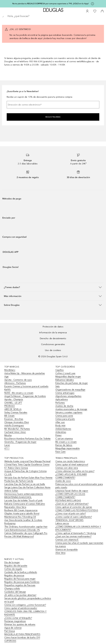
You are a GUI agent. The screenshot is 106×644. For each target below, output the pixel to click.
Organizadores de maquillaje (70, 390)
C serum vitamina (64, 439)
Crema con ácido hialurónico (70, 461)
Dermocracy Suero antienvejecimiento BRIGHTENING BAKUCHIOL (24, 496)
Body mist (60, 426)
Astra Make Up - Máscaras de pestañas (25, 373)
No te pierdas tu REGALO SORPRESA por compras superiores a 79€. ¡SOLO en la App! (51, 4)
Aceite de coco (63, 481)
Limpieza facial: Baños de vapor (72, 491)
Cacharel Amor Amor (15, 432)
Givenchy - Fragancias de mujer (20, 442)
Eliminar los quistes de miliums (20, 624)
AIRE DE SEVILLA (13, 409)
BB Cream (9, 416)
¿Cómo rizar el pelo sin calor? (71, 514)
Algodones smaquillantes (68, 396)
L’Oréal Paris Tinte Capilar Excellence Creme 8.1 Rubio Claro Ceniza (27, 466)
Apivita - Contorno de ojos (18, 380)
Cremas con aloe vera (67, 468)
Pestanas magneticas (15, 621)
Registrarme (53, 117)
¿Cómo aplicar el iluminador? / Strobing (76, 533)
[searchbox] (53, 16)
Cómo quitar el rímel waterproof (72, 465)
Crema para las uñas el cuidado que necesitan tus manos (79, 545)
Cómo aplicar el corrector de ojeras (74, 507)
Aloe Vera (60, 553)
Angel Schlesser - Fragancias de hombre (25, 396)
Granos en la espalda (67, 550)
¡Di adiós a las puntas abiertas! (20, 595)
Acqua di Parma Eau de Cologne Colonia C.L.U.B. (25, 473)
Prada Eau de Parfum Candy (19, 481)
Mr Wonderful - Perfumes (17, 429)
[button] (53, 287)
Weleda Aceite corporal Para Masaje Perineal (27, 461)
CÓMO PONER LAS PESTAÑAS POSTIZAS (77, 510)
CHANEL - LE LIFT (13, 403)
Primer (59, 435)
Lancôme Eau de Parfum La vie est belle (25, 484)
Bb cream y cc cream (66, 442)
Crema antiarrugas (65, 393)
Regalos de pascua (14, 575)
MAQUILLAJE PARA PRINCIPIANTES (22, 634)
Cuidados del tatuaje (15, 592)
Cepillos (60, 370)
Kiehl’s (7, 390)
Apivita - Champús (14, 399)
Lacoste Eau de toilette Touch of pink (23, 501)
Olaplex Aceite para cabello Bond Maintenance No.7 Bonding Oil (22, 515)
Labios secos (62, 523)
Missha (8, 435)
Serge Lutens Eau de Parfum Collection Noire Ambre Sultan (27, 489)
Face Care (61, 452)
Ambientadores (63, 429)
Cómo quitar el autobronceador (21, 608)
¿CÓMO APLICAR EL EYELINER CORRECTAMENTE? (71, 476)
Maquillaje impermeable (68, 448)
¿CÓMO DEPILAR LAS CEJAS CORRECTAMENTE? (70, 496)
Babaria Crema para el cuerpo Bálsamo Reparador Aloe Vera (25, 505)
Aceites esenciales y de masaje (71, 409)
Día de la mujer (12, 562)
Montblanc (10, 370)
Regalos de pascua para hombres (22, 582)
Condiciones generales (53, 344)
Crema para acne (64, 416)
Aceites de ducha (64, 406)
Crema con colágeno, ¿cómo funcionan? (25, 605)
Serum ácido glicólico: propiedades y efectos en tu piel (28, 600)
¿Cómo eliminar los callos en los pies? (75, 471)
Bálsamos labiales (65, 380)
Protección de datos (53, 327)
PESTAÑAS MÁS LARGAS (68, 501)
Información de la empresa (53, 333)
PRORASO (10, 406)
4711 (7, 448)
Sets (58, 386)
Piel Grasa (10, 631)
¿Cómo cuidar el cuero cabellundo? (74, 517)
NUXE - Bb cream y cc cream (19, 393)
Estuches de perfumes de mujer (72, 383)
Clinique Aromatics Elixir (17, 422)
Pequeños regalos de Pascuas (20, 585)
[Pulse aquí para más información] (92, 4)
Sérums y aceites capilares (69, 413)
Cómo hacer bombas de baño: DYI (22, 638)
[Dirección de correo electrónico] (53, 105)
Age (7, 377)
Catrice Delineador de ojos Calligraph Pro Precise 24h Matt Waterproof (26, 535)
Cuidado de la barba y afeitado (21, 572)
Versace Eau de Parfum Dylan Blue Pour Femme (28, 478)
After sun (60, 422)
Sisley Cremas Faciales (16, 413)
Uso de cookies (53, 350)
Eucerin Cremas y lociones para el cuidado (26, 386)
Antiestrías (61, 432)
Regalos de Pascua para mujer (20, 579)
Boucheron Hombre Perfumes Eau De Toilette (27, 439)
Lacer (7, 445)
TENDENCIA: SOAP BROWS (69, 520)
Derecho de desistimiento (53, 338)
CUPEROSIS (10, 641)
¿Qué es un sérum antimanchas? (72, 504)
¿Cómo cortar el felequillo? (18, 618)
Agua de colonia (13, 628)
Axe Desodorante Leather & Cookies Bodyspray (23, 522)
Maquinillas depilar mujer (68, 377)
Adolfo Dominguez (14, 426)
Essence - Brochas (14, 419)
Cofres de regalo (13, 569)
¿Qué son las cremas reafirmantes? (73, 536)
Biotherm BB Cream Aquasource (21, 510)
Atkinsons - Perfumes (15, 383)
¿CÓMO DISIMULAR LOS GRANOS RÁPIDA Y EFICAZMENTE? (78, 528)
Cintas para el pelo (65, 419)
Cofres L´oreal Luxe (65, 373)
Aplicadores (62, 399)
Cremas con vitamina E (67, 540)
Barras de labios (64, 445)
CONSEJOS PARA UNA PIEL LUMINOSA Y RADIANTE (26, 613)
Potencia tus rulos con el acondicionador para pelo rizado (79, 486)
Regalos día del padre (16, 566)
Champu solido (12, 589)
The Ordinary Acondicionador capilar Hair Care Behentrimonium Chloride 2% (26, 528)
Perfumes (60, 403)
